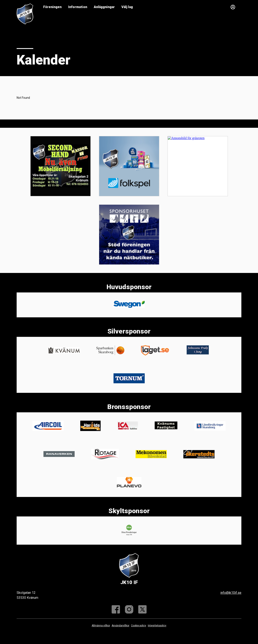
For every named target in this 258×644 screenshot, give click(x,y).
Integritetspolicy (157, 626)
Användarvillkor (120, 626)
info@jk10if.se (231, 593)
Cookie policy (139, 626)
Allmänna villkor (101, 626)
